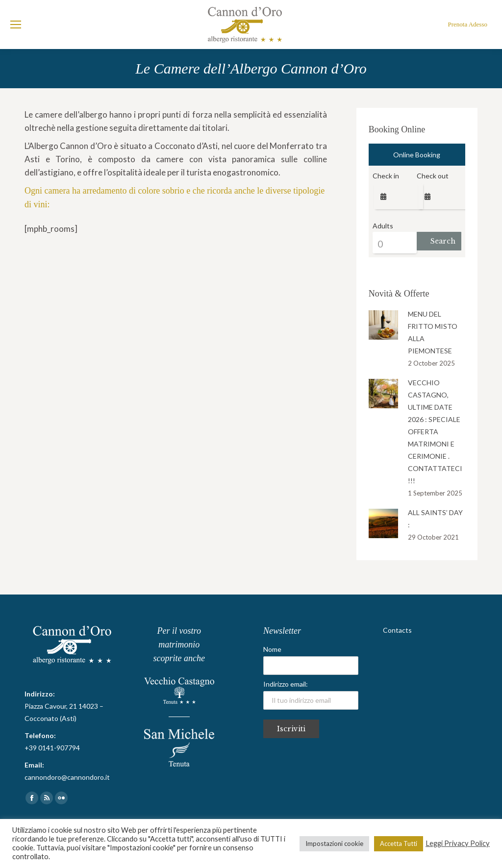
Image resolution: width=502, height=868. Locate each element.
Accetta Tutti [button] (399, 843)
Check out (433, 176)
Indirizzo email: (311, 695)
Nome (272, 649)
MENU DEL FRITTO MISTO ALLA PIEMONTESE (433, 332)
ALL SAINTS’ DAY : (435, 519)
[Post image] (383, 325)
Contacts (397, 630)
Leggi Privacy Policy (458, 843)
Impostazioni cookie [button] (334, 843)
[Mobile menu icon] (16, 25)
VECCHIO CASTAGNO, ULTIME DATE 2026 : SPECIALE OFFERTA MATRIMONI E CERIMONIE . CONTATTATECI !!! (435, 432)
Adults (383, 226)
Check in (386, 176)
